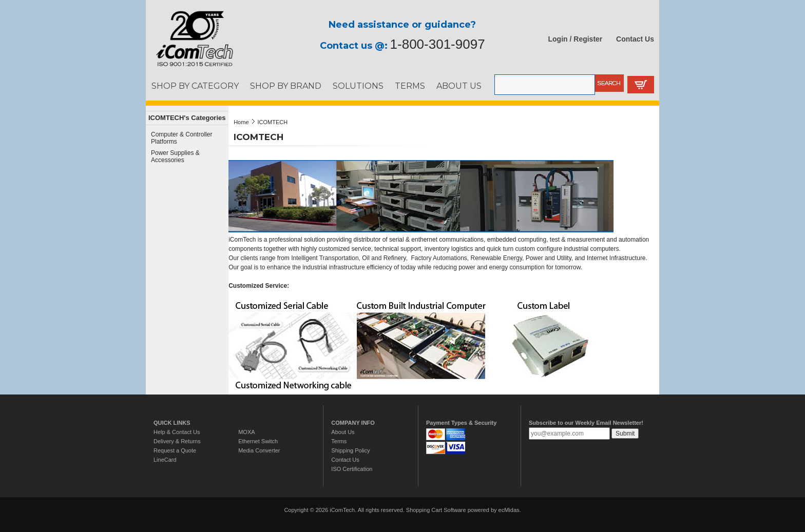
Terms (339, 441)
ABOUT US (459, 86)
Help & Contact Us (177, 432)
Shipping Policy (350, 450)
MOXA (246, 432)
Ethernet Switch (258, 441)
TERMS (410, 86)
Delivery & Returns (177, 441)
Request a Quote (175, 450)
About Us (343, 432)
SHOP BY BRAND (286, 86)
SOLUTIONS (358, 86)
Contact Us (635, 39)
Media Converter (259, 450)
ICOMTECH (273, 122)
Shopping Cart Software (436, 510)
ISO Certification (352, 469)
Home (241, 122)
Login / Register (576, 39)
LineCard (165, 460)
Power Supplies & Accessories (175, 156)
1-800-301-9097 (438, 44)
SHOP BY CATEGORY (195, 86)
